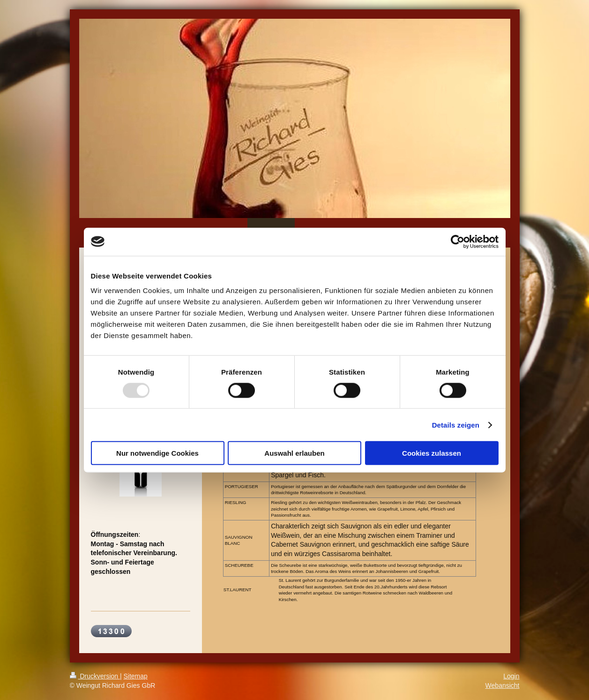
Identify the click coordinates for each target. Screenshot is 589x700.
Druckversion (95, 676)
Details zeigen (456, 425)
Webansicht (503, 685)
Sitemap (136, 676)
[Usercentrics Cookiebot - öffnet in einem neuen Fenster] (458, 241)
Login (511, 676)
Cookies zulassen (432, 453)
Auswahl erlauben (294, 453)
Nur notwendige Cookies (157, 453)
